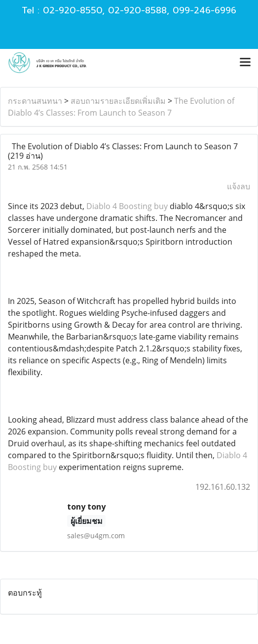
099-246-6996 (204, 10)
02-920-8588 (137, 10)
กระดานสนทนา (35, 101)
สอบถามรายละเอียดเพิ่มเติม (118, 101)
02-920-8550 (73, 10)
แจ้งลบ (239, 186)
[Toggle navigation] (245, 63)
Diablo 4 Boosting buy (127, 206)
